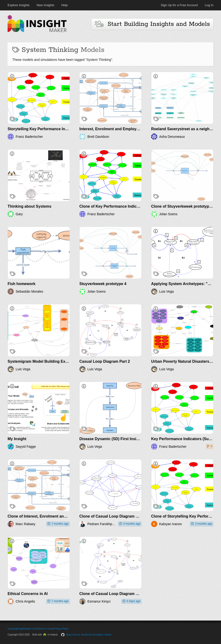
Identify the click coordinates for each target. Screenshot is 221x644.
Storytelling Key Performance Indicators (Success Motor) (59, 129)
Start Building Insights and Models (152, 24)
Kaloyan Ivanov (171, 524)
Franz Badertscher (29, 137)
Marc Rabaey (25, 524)
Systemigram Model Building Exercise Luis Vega (51, 361)
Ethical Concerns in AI (28, 594)
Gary (19, 214)
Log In (209, 5)
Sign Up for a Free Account (179, 5)
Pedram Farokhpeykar (102, 524)
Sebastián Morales (29, 291)
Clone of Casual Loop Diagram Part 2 (113, 516)
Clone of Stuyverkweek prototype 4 (183, 206)
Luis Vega (167, 291)
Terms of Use (45, 629)
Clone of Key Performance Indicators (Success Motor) (128, 206)
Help (65, 5)
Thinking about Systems (29, 206)
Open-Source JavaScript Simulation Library (89, 635)
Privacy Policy (61, 629)
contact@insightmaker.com (22, 629)
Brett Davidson (98, 137)
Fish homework (21, 284)
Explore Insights (19, 5)
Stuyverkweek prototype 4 (103, 284)
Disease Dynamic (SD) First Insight (111, 439)
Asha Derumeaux (172, 137)
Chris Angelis (25, 601)
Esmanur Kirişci (99, 601)
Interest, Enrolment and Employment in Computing (125, 129)
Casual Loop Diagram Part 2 (105, 361)
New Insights (45, 5)
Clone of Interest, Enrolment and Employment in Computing (61, 516)
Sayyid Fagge (26, 447)
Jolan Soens (168, 214)
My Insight (17, 439)
